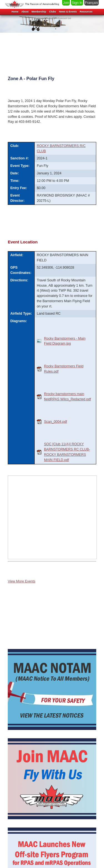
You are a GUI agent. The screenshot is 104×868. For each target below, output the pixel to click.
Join (66, 3)
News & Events (68, 12)
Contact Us (64, 18)
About (25, 12)
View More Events (21, 581)
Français (91, 3)
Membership (39, 12)
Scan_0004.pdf (56, 422)
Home (15, 12)
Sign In (77, 3)
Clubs (53, 12)
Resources (86, 12)
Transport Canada (44, 18)
